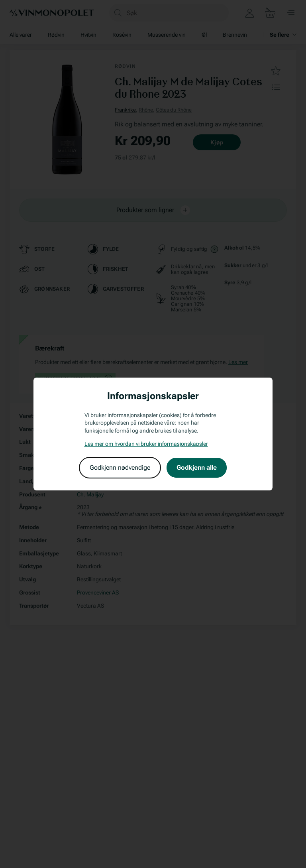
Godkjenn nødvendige (120, 467)
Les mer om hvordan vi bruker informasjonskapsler (146, 444)
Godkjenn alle (197, 467)
